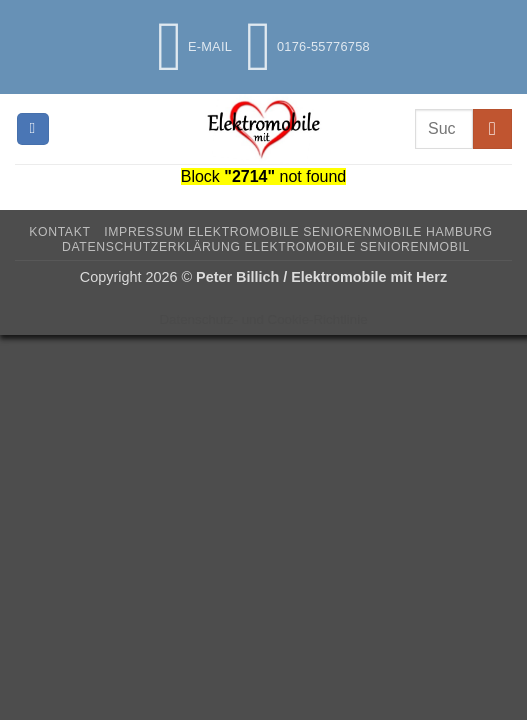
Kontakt (59, 232)
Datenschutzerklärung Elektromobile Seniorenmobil (266, 247)
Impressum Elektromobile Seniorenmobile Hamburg (298, 232)
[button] (33, 129)
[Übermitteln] (492, 128)
